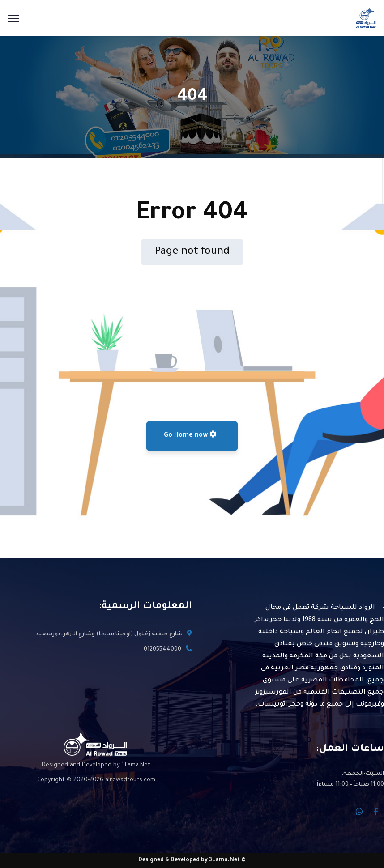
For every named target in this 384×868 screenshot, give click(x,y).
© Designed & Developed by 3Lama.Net (192, 860)
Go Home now (190, 435)
